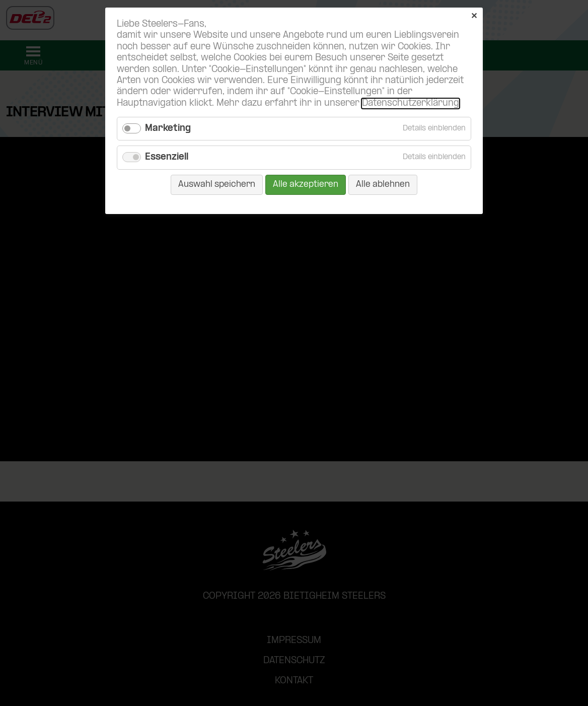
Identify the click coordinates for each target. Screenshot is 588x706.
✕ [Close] (474, 16)
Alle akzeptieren (306, 185)
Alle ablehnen (383, 185)
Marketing (168, 129)
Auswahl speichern (217, 185)
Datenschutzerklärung (411, 103)
